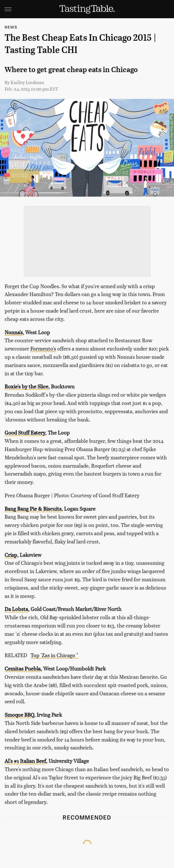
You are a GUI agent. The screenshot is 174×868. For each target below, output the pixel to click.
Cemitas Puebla (23, 668)
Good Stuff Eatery (25, 432)
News (11, 27)
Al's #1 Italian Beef (25, 761)
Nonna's (14, 332)
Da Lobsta (16, 609)
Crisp (11, 555)
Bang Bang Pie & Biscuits (33, 509)
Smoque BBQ (19, 715)
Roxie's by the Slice (26, 386)
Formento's (43, 348)
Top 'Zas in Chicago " (54, 655)
